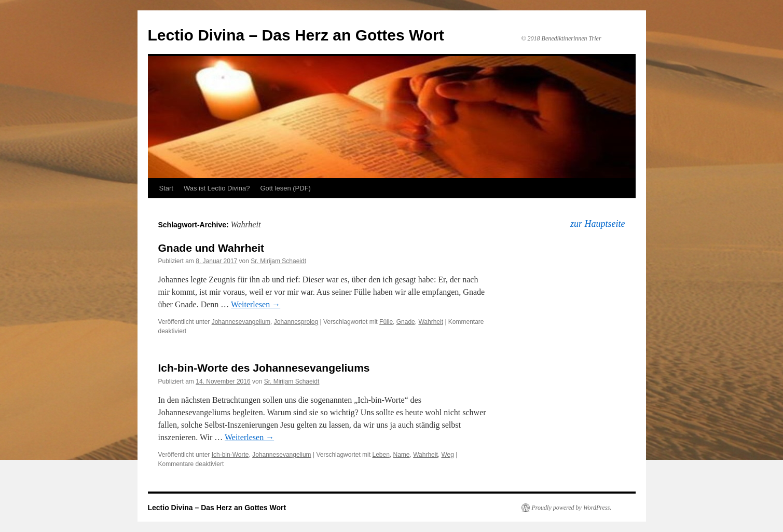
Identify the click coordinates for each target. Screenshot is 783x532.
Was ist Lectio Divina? (217, 188)
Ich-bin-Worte (230, 455)
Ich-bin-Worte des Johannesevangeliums (264, 368)
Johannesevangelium (241, 322)
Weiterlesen (256, 304)
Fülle (386, 322)
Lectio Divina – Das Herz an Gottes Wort (296, 35)
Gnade (406, 322)
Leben (381, 455)
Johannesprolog (296, 322)
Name (402, 455)
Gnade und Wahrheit (211, 248)
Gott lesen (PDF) (285, 188)
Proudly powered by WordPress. (572, 508)
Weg (447, 455)
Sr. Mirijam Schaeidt (278, 261)
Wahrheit (431, 322)
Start (166, 188)
